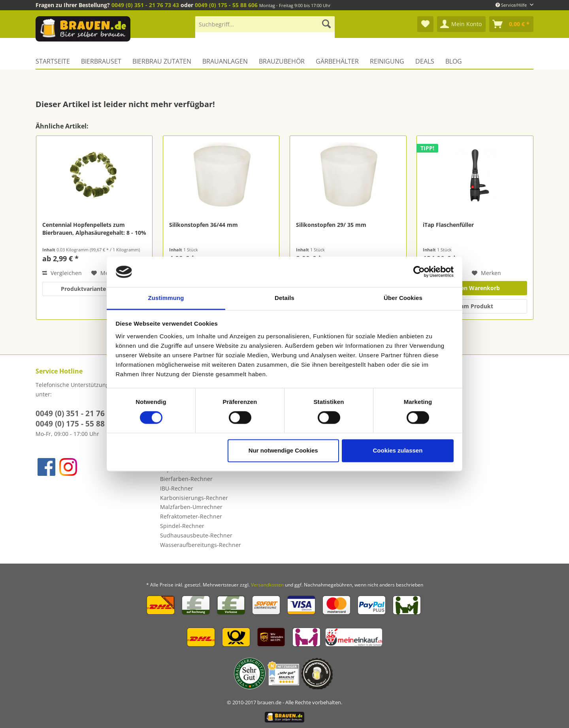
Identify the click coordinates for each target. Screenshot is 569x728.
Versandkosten (267, 585)
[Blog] (454, 61)
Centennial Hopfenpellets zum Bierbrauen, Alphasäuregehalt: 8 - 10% (94, 229)
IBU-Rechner (177, 488)
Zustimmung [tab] (166, 298)
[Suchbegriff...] (265, 24)
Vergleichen (62, 273)
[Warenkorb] (511, 24)
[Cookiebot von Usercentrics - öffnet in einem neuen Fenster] (419, 272)
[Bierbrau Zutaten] (162, 61)
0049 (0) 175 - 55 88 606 (226, 5)
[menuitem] (265, 28)
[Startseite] (56, 61)
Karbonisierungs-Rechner (194, 498)
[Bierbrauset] (101, 61)
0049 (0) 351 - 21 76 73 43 (145, 5)
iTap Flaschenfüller (448, 225)
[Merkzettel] (425, 24)
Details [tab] (284, 298)
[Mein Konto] (461, 24)
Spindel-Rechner (182, 526)
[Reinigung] (387, 61)
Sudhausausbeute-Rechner (196, 535)
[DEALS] (425, 61)
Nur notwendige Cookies (283, 450)
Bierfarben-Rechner (186, 479)
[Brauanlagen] (225, 61)
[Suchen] (326, 24)
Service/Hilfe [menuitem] (512, 5)
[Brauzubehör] (282, 61)
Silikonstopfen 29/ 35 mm (331, 225)
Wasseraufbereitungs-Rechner (201, 545)
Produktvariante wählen (94, 289)
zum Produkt (475, 306)
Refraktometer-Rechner (191, 516)
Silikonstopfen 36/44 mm (203, 225)
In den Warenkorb (475, 288)
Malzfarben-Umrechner (191, 507)
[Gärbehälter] (337, 61)
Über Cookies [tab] (403, 298)
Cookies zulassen (398, 450)
